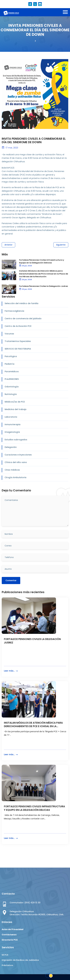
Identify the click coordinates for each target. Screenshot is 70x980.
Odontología (12, 387)
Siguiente (61, 245)
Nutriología (11, 394)
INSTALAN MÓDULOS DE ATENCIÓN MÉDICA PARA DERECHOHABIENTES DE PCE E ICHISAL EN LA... (33, 725)
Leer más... (11, 671)
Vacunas (9, 334)
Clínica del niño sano (16, 462)
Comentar (11, 580)
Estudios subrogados (16, 440)
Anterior (8, 245)
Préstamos (7, 965)
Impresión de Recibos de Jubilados (20, 960)
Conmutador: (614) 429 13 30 (25, 903)
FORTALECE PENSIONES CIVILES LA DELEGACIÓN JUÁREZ (32, 641)
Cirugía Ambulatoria (15, 477)
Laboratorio (11, 417)
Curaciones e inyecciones (18, 455)
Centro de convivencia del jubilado (23, 319)
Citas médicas (12, 470)
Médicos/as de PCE (15, 402)
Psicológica (11, 356)
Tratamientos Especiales (18, 341)
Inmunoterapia (13, 424)
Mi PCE (5, 955)
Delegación (11, 447)
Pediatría (9, 364)
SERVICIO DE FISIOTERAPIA (18, 349)
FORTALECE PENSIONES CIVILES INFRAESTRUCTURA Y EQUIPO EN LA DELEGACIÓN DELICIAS (34, 808)
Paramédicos (12, 371)
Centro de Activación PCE (18, 326)
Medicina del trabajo (16, 409)
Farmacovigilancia (14, 311)
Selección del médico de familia (21, 303)
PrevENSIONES (12, 379)
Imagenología (12, 432)
